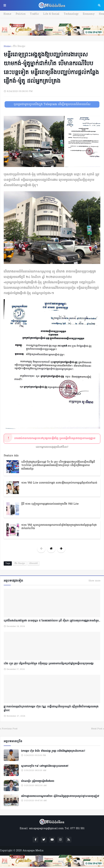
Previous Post (10, 729)
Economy (89, 14)
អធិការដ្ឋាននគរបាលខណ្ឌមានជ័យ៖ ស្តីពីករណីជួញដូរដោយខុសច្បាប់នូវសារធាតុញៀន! (60, 796)
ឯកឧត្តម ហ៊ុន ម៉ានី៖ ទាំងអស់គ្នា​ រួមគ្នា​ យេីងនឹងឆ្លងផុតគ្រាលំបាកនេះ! (53, 751)
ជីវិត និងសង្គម (19, 46)
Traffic (34, 14)
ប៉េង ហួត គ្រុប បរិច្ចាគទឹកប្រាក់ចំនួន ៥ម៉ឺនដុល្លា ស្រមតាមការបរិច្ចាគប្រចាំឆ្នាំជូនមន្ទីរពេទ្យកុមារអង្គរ (49, 664)
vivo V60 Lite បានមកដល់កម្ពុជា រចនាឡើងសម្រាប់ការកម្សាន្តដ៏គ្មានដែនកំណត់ (59, 483)
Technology (71, 14)
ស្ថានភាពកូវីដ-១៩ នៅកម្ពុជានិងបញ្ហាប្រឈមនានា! (45, 766)
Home (7, 14)
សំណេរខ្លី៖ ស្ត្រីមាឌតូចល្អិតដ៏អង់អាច (38, 781)
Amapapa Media (33, 851)
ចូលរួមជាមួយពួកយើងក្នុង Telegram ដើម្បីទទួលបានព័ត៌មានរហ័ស (52, 104)
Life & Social (51, 14)
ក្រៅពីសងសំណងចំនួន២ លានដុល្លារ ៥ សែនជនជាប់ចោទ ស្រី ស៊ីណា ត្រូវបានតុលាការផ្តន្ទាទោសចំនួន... (52, 621)
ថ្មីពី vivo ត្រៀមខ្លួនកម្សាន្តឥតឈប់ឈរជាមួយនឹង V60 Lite (50, 504)
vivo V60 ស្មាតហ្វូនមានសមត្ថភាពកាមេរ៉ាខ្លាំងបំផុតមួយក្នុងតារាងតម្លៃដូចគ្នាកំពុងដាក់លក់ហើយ (59, 527)
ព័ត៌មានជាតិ (33, 563)
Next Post (97, 729)
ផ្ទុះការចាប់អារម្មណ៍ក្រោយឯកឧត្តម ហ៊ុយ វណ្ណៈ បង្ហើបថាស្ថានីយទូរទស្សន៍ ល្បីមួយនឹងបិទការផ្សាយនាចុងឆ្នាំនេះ (51, 709)
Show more (94, 581)
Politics (21, 14)
